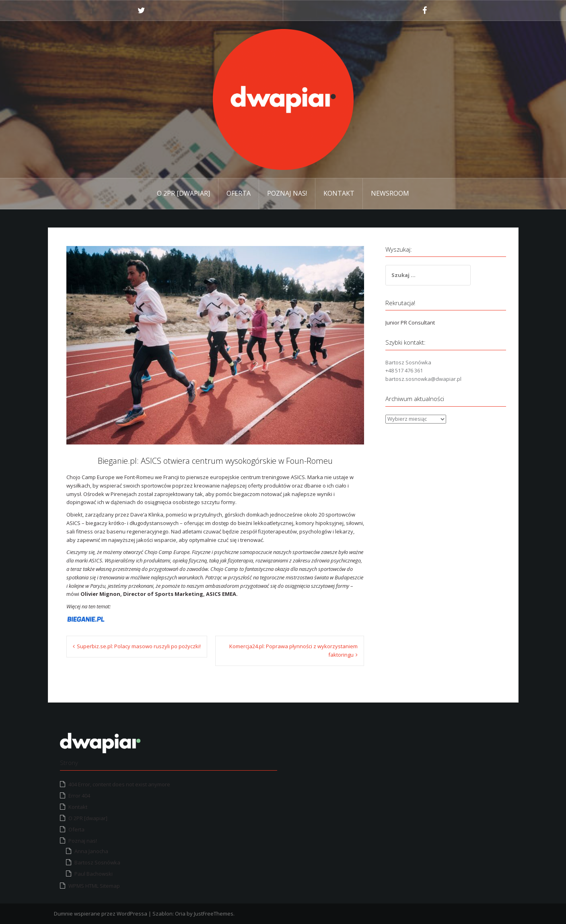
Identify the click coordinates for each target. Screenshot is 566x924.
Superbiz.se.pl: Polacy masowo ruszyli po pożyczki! (139, 646)
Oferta (239, 193)
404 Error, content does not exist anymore (119, 784)
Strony (69, 763)
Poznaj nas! (287, 193)
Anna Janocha (91, 851)
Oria (180, 914)
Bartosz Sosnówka (97, 862)
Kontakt (339, 193)
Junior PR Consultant (410, 322)
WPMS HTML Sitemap (94, 886)
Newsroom (390, 193)
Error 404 (79, 796)
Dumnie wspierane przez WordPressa (101, 914)
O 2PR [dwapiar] (183, 193)
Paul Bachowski (94, 874)
